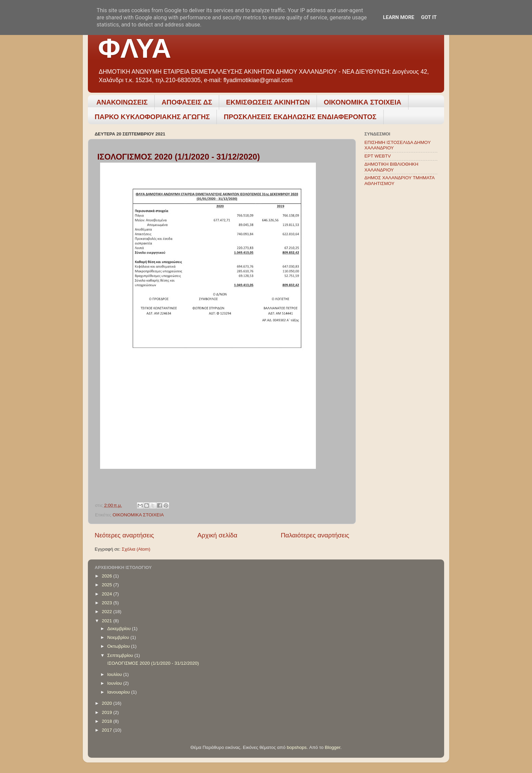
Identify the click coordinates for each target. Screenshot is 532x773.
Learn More (399, 17)
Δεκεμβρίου (120, 629)
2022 (108, 612)
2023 (108, 603)
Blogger (332, 747)
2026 (108, 576)
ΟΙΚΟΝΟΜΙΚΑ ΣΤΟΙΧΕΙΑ (363, 102)
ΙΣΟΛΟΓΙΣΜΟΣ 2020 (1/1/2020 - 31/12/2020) (153, 663)
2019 (108, 712)
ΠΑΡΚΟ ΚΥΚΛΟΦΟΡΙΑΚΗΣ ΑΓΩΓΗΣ (152, 117)
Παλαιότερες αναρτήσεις (315, 535)
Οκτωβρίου (119, 646)
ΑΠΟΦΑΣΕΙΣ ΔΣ (187, 102)
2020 (108, 703)
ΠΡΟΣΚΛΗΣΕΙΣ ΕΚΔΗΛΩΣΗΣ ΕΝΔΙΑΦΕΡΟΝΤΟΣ (300, 117)
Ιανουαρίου (119, 692)
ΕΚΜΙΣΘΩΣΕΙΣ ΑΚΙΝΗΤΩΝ (268, 102)
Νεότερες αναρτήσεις (124, 535)
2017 (108, 730)
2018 (108, 721)
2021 (108, 621)
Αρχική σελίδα (217, 535)
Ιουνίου (115, 683)
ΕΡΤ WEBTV (378, 156)
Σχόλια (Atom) (136, 549)
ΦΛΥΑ (135, 48)
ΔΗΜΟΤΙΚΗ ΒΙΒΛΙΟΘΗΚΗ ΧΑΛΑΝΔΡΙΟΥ (391, 167)
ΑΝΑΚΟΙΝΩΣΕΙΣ (122, 102)
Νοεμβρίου (119, 637)
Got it (429, 17)
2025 (108, 585)
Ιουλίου (115, 674)
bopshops (297, 747)
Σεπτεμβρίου (121, 655)
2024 (108, 594)
